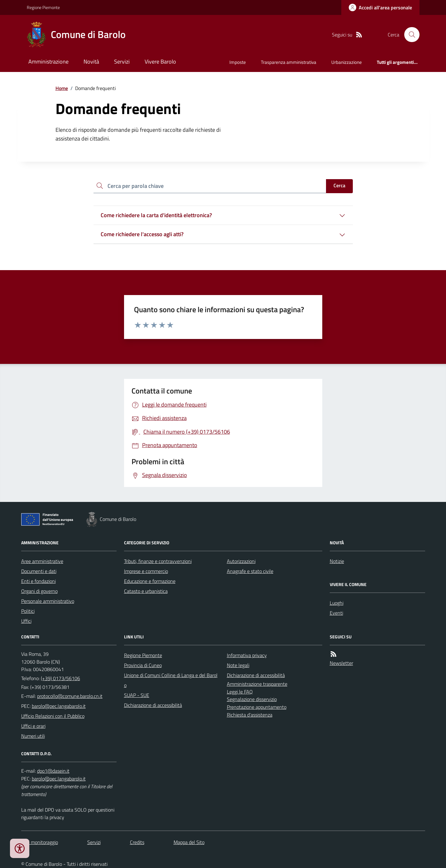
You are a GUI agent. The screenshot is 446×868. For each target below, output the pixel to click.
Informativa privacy (247, 655)
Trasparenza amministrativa (289, 62)
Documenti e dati (39, 571)
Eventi (336, 613)
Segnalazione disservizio (252, 699)
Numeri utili (33, 736)
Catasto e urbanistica (146, 591)
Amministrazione (48, 62)
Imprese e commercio (146, 571)
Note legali (238, 665)
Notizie (337, 561)
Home (62, 88)
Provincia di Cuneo (143, 665)
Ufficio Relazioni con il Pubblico (53, 716)
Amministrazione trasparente (257, 684)
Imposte (238, 62)
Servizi (122, 62)
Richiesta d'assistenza (250, 715)
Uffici (26, 621)
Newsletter (341, 663)
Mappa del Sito (189, 842)
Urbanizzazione (347, 62)
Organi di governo (39, 591)
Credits (137, 842)
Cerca (339, 185)
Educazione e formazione (150, 581)
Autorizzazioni (241, 561)
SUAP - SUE (137, 695)
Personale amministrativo (48, 601)
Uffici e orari (33, 726)
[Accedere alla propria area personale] (380, 7)
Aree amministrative (42, 561)
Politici (28, 611)
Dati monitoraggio (40, 842)
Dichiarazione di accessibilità (153, 705)
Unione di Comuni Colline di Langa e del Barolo (171, 680)
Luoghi (337, 603)
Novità (91, 62)
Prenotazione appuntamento (257, 707)
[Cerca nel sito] (409, 35)
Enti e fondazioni (38, 581)
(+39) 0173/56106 (60, 678)
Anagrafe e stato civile (250, 571)
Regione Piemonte (43, 7)
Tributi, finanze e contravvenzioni (158, 561)
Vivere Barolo (160, 62)
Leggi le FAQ (240, 692)
